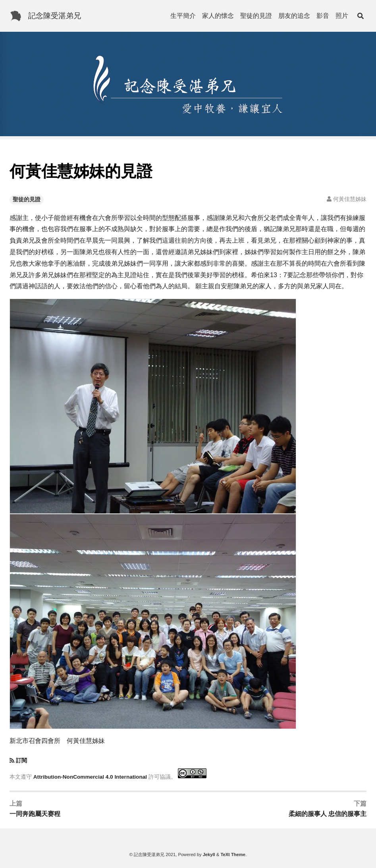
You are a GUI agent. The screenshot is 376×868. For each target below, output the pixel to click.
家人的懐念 (218, 16)
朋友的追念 (294, 16)
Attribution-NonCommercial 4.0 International (90, 776)
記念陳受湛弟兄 (55, 16)
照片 (342, 16)
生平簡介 (183, 16)
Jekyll (209, 854)
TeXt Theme (233, 854)
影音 (323, 16)
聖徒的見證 (256, 16)
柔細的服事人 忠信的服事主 (328, 814)
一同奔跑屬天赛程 (35, 814)
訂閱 (21, 761)
